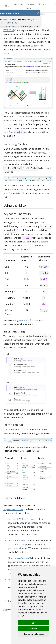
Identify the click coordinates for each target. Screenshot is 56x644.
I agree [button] (34, 623)
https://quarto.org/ (13, 509)
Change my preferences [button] (34, 634)
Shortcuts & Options (18, 558)
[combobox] (10, 6)
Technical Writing (17, 519)
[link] (43, 4)
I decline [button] (34, 628)
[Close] (38, 13)
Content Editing (16, 540)
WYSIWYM (9, 30)
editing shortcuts (20, 320)
